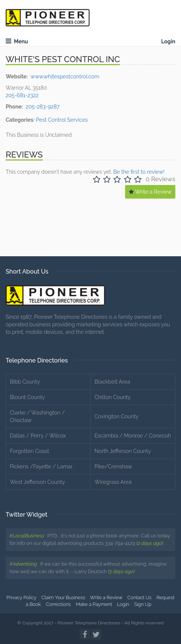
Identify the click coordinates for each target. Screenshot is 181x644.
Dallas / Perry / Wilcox (38, 436)
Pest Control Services (62, 120)
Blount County (27, 397)
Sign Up (143, 604)
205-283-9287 (43, 107)
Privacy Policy (21, 597)
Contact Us (139, 597)
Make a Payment (94, 604)
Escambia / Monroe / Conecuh (133, 436)
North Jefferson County (123, 451)
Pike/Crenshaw (113, 467)
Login (168, 41)
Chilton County (113, 397)
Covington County (116, 416)
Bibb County (25, 382)
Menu (17, 41)
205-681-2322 (22, 95)
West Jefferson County (37, 482)
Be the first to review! (139, 172)
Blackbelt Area (112, 382)
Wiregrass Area (113, 482)
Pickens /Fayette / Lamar (41, 467)
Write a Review (150, 192)
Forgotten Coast (29, 451)
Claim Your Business (63, 597)
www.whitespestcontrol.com (65, 76)
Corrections (58, 604)
